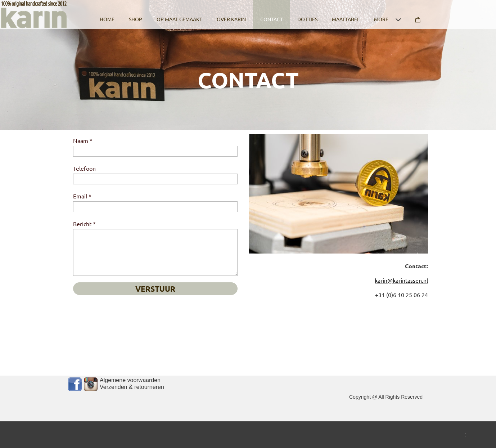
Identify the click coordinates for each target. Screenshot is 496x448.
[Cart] (418, 14)
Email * (82, 196)
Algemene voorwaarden (130, 380)
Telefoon (84, 168)
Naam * (83, 140)
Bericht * (84, 224)
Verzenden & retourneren (132, 387)
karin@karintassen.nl (401, 280)
